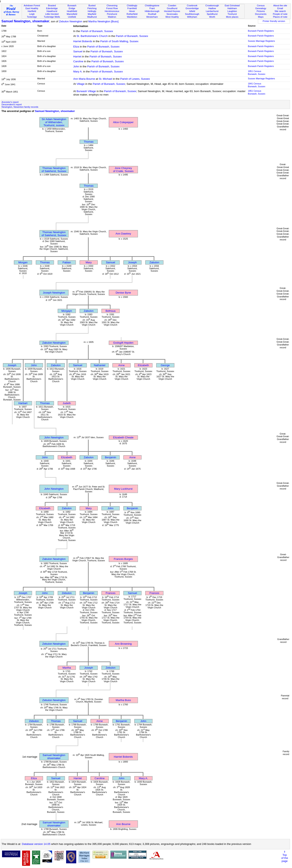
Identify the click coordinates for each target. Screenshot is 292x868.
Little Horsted (52, 14)
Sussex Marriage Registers (261, 41)
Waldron (112, 17)
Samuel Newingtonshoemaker (54, 757)
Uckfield (72, 17)
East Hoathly (32, 8)
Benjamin (111, 457)
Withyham (192, 17)
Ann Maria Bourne (84, 79)
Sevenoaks (172, 14)
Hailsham (232, 8)
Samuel (78, 51)
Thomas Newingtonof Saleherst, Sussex (54, 170)
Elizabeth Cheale (123, 437)
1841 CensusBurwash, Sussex (257, 85)
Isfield (192, 11)
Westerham (152, 17)
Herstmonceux (112, 11)
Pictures (261, 11)
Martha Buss (123, 700)
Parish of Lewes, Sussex (135, 79)
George (165, 365)
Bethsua (111, 311)
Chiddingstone (152, 5)
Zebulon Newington (71, 21)
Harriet (77, 56)
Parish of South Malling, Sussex (119, 41)
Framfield (132, 8)
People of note (280, 14)
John (76, 66)
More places (232, 17)
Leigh (32, 14)
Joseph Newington (54, 293)
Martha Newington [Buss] (103, 21)
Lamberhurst (212, 11)
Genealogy (261, 8)
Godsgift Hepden (123, 343)
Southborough (192, 14)
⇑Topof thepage (285, 856)
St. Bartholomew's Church (92, 36)
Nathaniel (100, 365)
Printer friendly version (274, 21)
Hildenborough (152, 11)
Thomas (89, 142)
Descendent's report (12, 104)
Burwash (72, 5)
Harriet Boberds (83, 41)
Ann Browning (123, 644)
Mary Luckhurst (123, 489)
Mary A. (78, 72)
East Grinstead (232, 5)
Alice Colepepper (123, 122)
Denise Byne (123, 293)
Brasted (52, 5)
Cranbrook (192, 5)
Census (261, 5)
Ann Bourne (123, 824)
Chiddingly (132, 5)
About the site (280, 5)
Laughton (232, 11)
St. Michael (105, 79)
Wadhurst (92, 17)
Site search (280, 11)
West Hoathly (172, 17)
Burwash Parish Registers (261, 31)
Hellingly (92, 11)
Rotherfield (132, 14)
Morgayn (67, 311)
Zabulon (154, 262)
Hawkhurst (52, 11)
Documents (261, 14)
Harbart (23, 403)
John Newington (54, 437)
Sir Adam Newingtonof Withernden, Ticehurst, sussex (54, 122)
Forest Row (112, 8)
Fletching (92, 8)
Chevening (112, 5)
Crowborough (212, 5)
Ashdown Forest (32, 5)
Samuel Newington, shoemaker (25, 21)
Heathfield (72, 11)
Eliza (76, 47)
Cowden (172, 5)
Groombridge (192, 8)
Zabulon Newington (54, 343)
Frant (152, 8)
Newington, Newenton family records (20, 107)
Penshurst (112, 14)
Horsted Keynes (172, 11)
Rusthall (152, 14)
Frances (111, 593)
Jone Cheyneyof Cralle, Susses (123, 170)
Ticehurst (232, 14)
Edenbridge (52, 8)
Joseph (133, 262)
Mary (89, 262)
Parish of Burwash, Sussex (97, 31)
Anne (121, 365)
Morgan (23, 262)
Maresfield (72, 14)
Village (81, 84)
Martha (67, 668)
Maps (261, 17)
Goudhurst (172, 8)
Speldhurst (212, 14)
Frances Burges (123, 559)
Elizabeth (143, 365)
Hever (132, 11)
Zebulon (67, 593)
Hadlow (212, 8)
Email (280, 8)
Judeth (67, 403)
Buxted (92, 5)
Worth (212, 17)
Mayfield (92, 14)
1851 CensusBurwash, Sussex (257, 73)
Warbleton (132, 17)
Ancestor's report (10, 102)
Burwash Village (86, 91)
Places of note (280, 17)
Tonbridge (32, 17)
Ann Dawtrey (123, 234)
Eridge (72, 8)
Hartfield (32, 11)
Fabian (67, 262)
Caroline (78, 61)
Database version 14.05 (36, 844)
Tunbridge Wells (52, 17)
